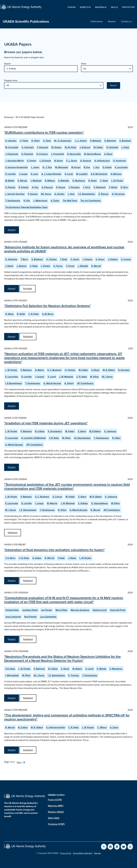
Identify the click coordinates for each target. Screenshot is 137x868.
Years (84, 64)
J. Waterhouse (40, 201)
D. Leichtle (10, 174)
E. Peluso (61, 187)
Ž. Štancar (103, 194)
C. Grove (75, 259)
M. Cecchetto (12, 147)
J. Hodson (113, 259)
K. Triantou (74, 675)
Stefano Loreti (100, 610)
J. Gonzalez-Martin (15, 161)
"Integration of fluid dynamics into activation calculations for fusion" (54, 550)
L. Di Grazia (45, 161)
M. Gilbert (77, 669)
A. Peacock (47, 187)
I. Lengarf (40, 377)
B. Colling (40, 431)
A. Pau (35, 187)
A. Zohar (114, 727)
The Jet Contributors (91, 201)
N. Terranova (118, 194)
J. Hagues (87, 259)
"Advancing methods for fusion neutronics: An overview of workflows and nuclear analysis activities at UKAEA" (64, 249)
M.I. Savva (46, 194)
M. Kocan (76, 167)
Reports (112, 21)
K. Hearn (100, 259)
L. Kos (96, 167)
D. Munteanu (79, 181)
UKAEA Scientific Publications (26, 21)
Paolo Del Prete (118, 610)
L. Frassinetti (57, 154)
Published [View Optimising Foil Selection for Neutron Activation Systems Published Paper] (28, 337)
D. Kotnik (107, 167)
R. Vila (27, 201)
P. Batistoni (96, 141)
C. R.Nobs (83, 503)
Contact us (126, 21)
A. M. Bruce (48, 314)
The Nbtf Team (70, 201)
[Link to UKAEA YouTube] (124, 847)
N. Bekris (40, 370)
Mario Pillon (61, 610)
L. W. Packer (117, 181)
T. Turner (70, 266)
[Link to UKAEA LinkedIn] (117, 847)
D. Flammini (27, 154)
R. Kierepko (124, 370)
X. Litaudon (11, 141)
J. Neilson (22, 266)
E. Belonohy (110, 141)
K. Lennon (126, 259)
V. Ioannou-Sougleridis (16, 167)
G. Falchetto (112, 147)
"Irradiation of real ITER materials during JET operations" (46, 423)
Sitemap (97, 853)
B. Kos (87, 167)
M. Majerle (52, 503)
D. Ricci (124, 187)
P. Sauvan (33, 194)
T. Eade (64, 259)
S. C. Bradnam (54, 370)
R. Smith (21, 314)
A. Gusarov (86, 161)
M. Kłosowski (62, 167)
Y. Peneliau (74, 187)
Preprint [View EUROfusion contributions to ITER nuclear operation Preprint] (12, 230)
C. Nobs (104, 181)
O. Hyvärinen (120, 161)
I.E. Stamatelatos (82, 438)
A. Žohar (55, 201)
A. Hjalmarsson (102, 161)
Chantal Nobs (12, 610)
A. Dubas (37, 558)
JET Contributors (85, 383)
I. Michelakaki (12, 675)
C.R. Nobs (54, 438)
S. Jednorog (110, 431)
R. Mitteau (50, 181)
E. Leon (34, 174)
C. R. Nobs (34, 314)
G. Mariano (116, 174)
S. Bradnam (125, 141)
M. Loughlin (82, 174)
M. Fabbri (98, 147)
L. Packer (46, 266)
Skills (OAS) (54, 818)
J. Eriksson (85, 147)
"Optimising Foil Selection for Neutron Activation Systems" (47, 306)
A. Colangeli (28, 147)
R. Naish (93, 181)
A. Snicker (59, 194)
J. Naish (9, 266)
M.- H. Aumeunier (63, 141)
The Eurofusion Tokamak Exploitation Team (26, 207)
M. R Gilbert (95, 431)
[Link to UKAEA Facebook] (110, 847)
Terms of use (66, 853)
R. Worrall (96, 266)
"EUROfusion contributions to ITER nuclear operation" (44, 133)
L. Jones (35, 167)
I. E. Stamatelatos (86, 194)
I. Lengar (23, 174)
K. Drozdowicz (55, 431)
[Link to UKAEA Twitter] (104, 847)
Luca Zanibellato (48, 617)
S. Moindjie (64, 181)
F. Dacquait (43, 147)
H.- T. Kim (47, 167)
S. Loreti (69, 174)
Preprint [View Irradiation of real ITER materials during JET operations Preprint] (12, 467)
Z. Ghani (108, 154)
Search (7, 64)
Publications (97, 21)
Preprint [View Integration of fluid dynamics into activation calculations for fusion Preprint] (12, 581)
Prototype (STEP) (56, 824)
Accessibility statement (83, 853)
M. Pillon (94, 377)
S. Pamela (10, 187)
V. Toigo (47, 141)
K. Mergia (22, 181)
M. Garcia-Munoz (92, 154)
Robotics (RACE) (56, 812)
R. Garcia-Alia (74, 154)
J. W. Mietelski (66, 377)
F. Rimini (113, 187)
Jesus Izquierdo (13, 617)
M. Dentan (56, 147)
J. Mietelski (36, 181)
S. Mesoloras (116, 669)
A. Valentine (11, 259)
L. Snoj (71, 194)
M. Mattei (10, 181)
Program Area (11, 80)
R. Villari (36, 141)
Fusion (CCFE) (55, 800)
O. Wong (9, 314)
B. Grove (59, 161)
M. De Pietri (71, 147)
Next (19, 762)
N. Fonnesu (42, 154)
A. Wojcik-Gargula (52, 383)
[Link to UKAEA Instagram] (130, 847)
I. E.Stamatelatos (14, 383)
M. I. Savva (107, 377)
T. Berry (24, 259)
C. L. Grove (71, 161)
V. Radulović (100, 187)
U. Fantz (24, 141)
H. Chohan (52, 259)
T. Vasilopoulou (13, 201)
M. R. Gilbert (109, 370)
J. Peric (87, 187)
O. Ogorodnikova (100, 503)
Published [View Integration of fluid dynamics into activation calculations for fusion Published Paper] (28, 581)
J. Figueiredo (12, 154)
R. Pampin (24, 187)
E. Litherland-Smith (56, 727)
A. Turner (58, 266)
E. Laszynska (121, 167)
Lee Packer (47, 610)
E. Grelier (32, 161)
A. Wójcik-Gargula (14, 445)
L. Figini (125, 147)
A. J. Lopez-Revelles (51, 174)
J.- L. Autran (81, 141)
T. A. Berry (10, 558)
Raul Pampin (30, 617)
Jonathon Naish (30, 610)
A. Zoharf (69, 383)
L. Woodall (83, 266)
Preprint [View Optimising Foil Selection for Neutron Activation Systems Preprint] (12, 337)
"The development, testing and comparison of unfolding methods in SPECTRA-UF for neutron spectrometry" (67, 717)
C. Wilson (102, 727)
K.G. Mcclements (99, 174)
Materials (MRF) (56, 806)
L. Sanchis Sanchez (15, 194)
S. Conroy (57, 497)
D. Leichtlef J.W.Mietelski (34, 438)
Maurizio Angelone (80, 610)
